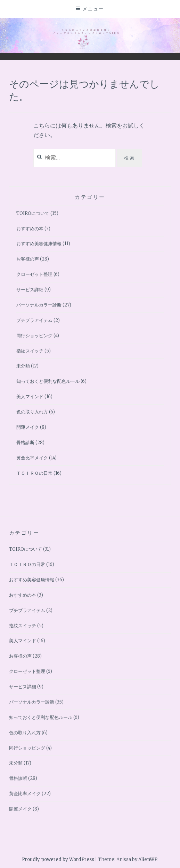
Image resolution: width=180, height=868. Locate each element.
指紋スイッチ (30, 351)
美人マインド (30, 397)
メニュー (93, 9)
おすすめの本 (30, 229)
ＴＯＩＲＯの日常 (34, 473)
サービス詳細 (30, 290)
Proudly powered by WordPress (58, 859)
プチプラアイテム (34, 320)
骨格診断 (25, 443)
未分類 (23, 366)
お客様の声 (28, 259)
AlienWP (148, 859)
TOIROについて (33, 213)
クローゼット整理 (34, 274)
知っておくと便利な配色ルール (48, 381)
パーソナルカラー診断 (39, 305)
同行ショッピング (34, 336)
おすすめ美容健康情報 (39, 244)
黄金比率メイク (32, 458)
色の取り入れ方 (32, 412)
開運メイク (28, 427)
